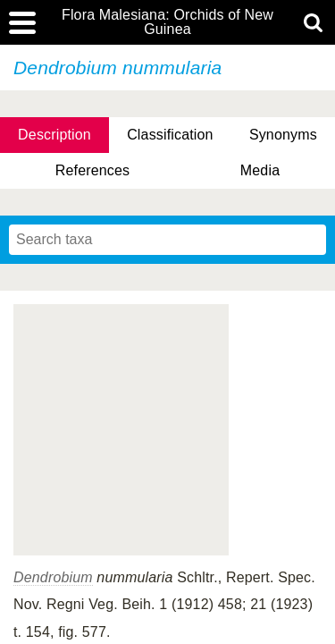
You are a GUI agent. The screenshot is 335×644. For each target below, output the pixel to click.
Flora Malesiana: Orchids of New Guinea (167, 22)
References (92, 170)
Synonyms (283, 135)
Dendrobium (53, 577)
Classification (170, 135)
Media (260, 170)
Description (54, 135)
